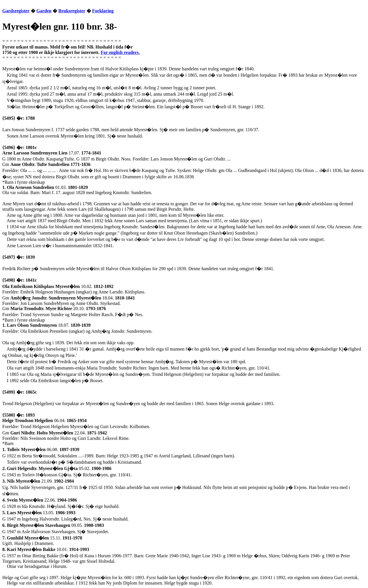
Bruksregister (72, 11)
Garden (44, 11)
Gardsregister (16, 11)
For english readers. (120, 52)
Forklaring (103, 11)
